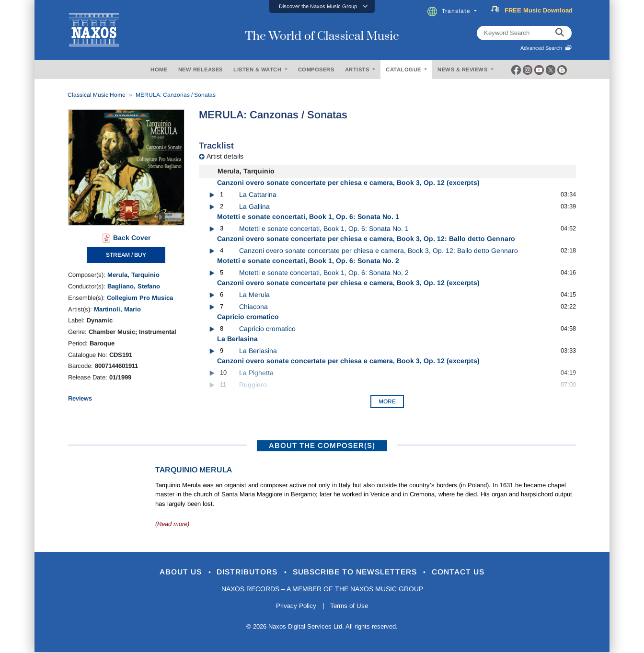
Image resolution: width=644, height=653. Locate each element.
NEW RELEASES (201, 69)
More (387, 401)
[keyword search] (560, 33)
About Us (170, 572)
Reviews (80, 398)
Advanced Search (546, 48)
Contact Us (470, 572)
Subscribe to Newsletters (359, 572)
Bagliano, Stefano (134, 286)
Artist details (225, 156)
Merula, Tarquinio (133, 275)
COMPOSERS (316, 69)
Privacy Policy (294, 607)
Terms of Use (351, 607)
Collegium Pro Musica (140, 298)
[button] (322, 6)
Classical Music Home (97, 95)
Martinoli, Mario (117, 309)
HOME (159, 69)
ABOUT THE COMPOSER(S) (322, 445)
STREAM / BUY (126, 255)
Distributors (243, 572)
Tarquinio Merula (194, 470)
